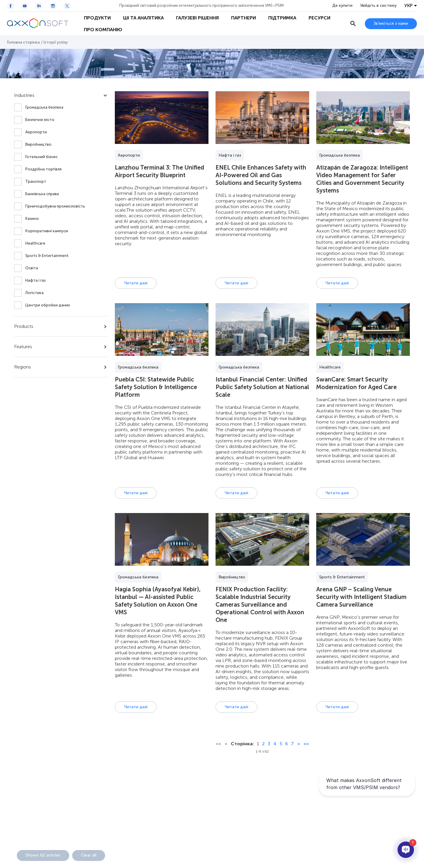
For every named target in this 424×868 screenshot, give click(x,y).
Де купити (342, 6)
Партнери (244, 18)
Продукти (97, 18)
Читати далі (136, 283)
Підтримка (282, 18)
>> (306, 744)
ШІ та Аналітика (143, 18)
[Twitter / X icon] (67, 6)
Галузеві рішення (197, 18)
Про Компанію (103, 30)
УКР (408, 6)
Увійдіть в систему (378, 6)
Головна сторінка (23, 42)
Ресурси (319, 18)
